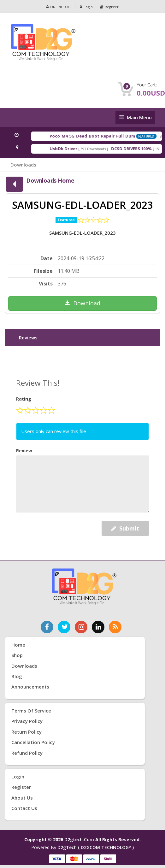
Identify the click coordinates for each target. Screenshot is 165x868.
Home (18, 645)
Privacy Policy (27, 721)
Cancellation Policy (33, 742)
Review (24, 451)
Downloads (23, 165)
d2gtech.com (80, 839)
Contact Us (24, 808)
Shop (17, 655)
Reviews (28, 337)
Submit (125, 528)
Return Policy (27, 732)
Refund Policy (27, 753)
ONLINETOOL (59, 7)
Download (82, 303)
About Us (22, 798)
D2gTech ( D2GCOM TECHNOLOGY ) (96, 847)
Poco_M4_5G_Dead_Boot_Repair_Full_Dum (102, 136)
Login (86, 7)
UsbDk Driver (74, 149)
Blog (17, 676)
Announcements (30, 687)
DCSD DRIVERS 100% (141, 149)
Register (109, 7)
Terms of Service (31, 711)
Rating (24, 399)
